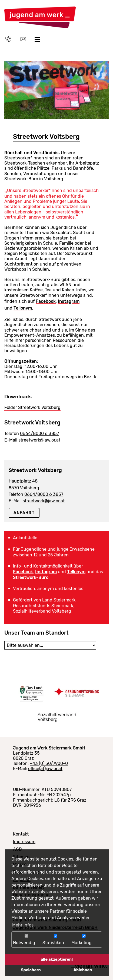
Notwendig (26, 940)
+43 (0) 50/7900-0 (49, 763)
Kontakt (21, 834)
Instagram (69, 301)
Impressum (24, 842)
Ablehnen (83, 970)
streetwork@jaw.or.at (39, 440)
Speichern (31, 970)
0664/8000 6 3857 (39, 434)
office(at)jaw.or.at (45, 769)
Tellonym (23, 308)
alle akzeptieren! (57, 959)
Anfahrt (24, 513)
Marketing (84, 940)
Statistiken (56, 940)
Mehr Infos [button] (23, 925)
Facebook (46, 301)
